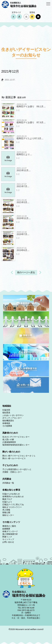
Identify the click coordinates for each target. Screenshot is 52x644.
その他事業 (7, 426)
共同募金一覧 (8, 483)
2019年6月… (23, 250)
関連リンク (7, 537)
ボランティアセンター (12, 418)
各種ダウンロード (10, 531)
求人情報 (6, 510)
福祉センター (8, 515)
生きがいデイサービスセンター (16, 437)
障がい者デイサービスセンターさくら (19, 456)
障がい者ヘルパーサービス (14, 458)
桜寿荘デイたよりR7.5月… (30, 138)
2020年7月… (23, 234)
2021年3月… (23, 202)
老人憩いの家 (8, 439)
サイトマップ (8, 539)
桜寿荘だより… (24, 154)
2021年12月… (24, 170)
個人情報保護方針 (10, 534)
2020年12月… (24, 218)
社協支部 (6, 410)
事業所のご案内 (9, 526)
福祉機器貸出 (8, 421)
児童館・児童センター (12, 472)
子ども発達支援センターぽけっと (17, 469)
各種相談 (6, 423)
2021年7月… (23, 186)
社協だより (7, 502)
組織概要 (6, 529)
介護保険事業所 (9, 442)
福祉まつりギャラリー (12, 507)
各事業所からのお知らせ (13, 496)
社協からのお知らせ (11, 494)
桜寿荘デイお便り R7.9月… (31, 123)
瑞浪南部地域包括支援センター (16, 445)
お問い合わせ (8, 542)
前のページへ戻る (26, 272)
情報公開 (6, 512)
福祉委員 (6, 413)
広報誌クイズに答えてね (13, 504)
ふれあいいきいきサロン (13, 415)
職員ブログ (7, 499)
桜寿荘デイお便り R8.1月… (31, 107)
